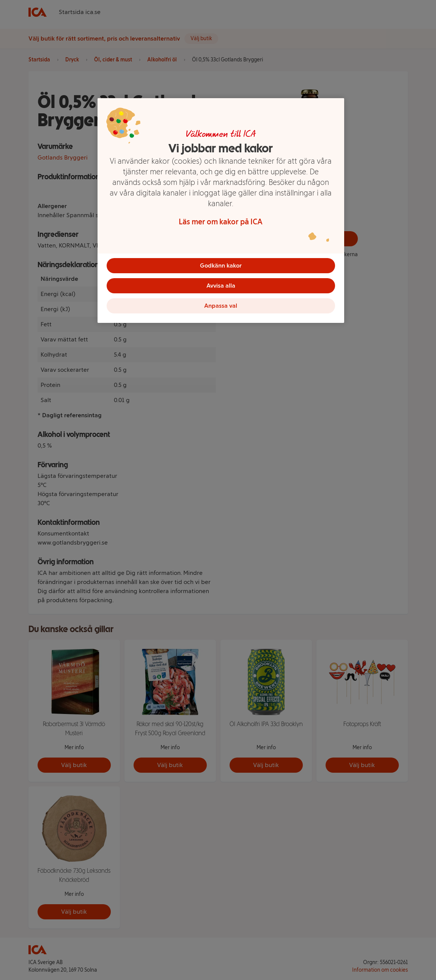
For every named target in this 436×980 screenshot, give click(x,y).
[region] (221, 212)
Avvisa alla (221, 287)
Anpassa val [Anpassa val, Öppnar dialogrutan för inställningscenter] (221, 308)
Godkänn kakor (221, 265)
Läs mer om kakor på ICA (221, 222)
